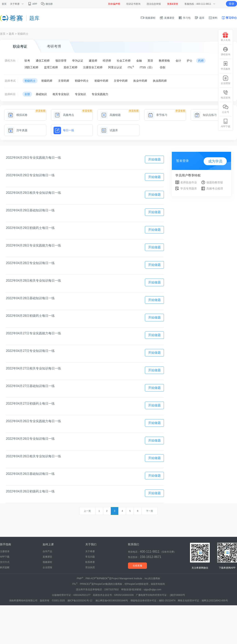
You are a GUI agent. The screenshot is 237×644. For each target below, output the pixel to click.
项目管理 (61, 61)
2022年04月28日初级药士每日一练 (30, 316)
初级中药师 (101, 81)
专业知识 (80, 94)
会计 (178, 61)
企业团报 (47, 567)
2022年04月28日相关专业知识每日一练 (33, 281)
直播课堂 (167, 18)
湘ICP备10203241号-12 (80, 601)
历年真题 (17, 130)
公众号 (226, 109)
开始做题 (154, 159)
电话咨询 (226, 94)
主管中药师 (121, 81)
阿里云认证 (115, 67)
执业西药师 (160, 81)
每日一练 (64, 130)
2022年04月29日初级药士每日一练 (30, 228)
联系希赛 (90, 562)
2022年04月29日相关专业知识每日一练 (33, 193)
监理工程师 (51, 67)
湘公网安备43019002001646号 (112, 601)
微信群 (47, 4)
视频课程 (148, 18)
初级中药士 (82, 81)
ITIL (131, 67)
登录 (231, 4)
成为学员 (215, 161)
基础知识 (41, 94)
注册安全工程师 (93, 67)
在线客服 (137, 566)
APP (32, 4)
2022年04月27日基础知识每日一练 (30, 386)
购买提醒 (5, 567)
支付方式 (5, 562)
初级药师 (47, 81)
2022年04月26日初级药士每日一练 (30, 491)
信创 (163, 67)
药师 (201, 61)
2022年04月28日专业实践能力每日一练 (33, 245)
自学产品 (47, 551)
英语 (150, 61)
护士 (190, 61)
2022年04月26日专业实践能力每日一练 (33, 421)
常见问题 (90, 557)
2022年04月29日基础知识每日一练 (30, 210)
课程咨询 (226, 51)
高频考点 (64, 115)
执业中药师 (140, 81)
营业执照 (90, 567)
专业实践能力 (100, 94)
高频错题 (110, 115)
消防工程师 (31, 67)
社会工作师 (124, 61)
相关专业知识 (61, 94)
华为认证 (78, 61)
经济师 (107, 61)
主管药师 (64, 81)
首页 (4, 4)
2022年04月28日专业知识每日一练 (30, 263)
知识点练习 (205, 115)
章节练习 (157, 115)
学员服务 (226, 66)
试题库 (109, 130)
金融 (139, 61)
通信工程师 (43, 61)
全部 (27, 94)
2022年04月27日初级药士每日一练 (30, 404)
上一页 (87, 511)
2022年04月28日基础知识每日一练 (30, 298)
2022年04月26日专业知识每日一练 (30, 439)
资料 (213, 18)
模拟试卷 (17, 115)
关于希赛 (90, 551)
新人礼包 (226, 37)
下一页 (150, 511)
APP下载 (5, 557)
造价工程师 (71, 67)
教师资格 (164, 61)
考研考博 (54, 46)
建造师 (93, 61)
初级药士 (23, 34)
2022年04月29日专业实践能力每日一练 (33, 158)
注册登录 (5, 551)
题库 (199, 18)
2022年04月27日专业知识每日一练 (30, 351)
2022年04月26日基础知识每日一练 (30, 474)
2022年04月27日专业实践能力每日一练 (33, 333)
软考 (27, 61)
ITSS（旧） (147, 67)
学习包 (185, 18)
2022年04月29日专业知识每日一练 (30, 175)
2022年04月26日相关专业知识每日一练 (33, 456)
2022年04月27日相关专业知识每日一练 (33, 368)
